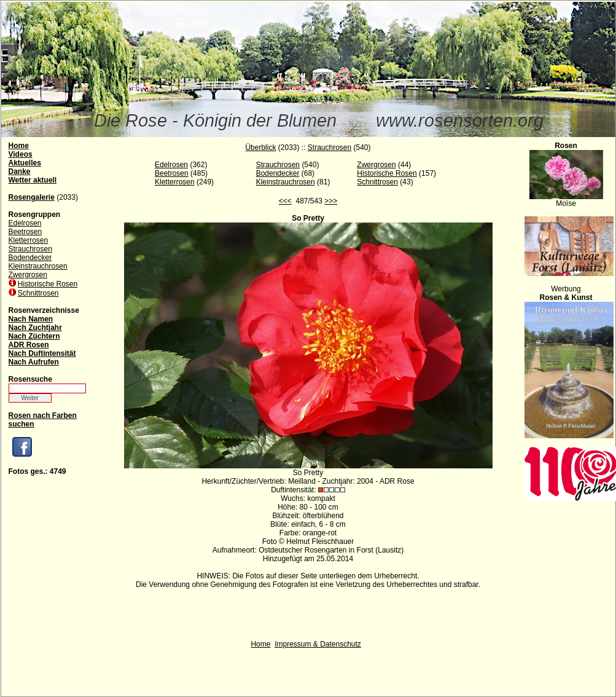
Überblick (260, 148)
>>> (331, 201)
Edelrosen (25, 223)
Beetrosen (25, 232)
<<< (285, 201)
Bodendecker (30, 258)
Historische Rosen (48, 284)
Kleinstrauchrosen (38, 266)
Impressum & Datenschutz (318, 644)
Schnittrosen (38, 293)
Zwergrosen (28, 275)
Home (260, 644)
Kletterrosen (29, 240)
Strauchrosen (30, 249)
